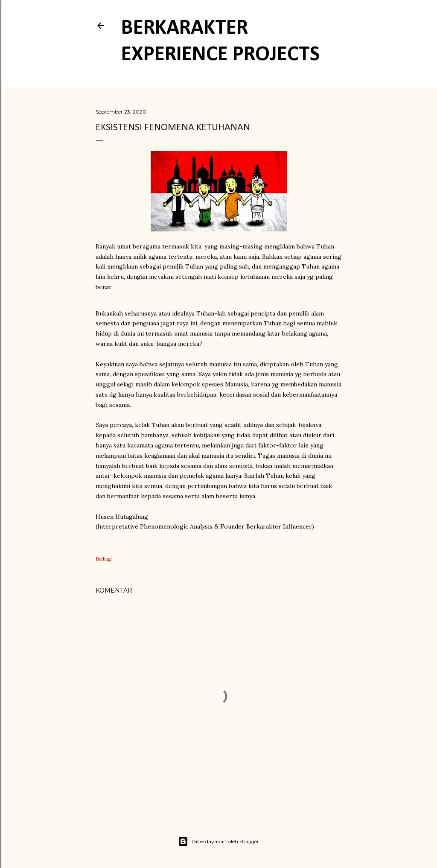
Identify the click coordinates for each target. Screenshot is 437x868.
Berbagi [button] (104, 559)
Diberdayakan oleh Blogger (218, 842)
